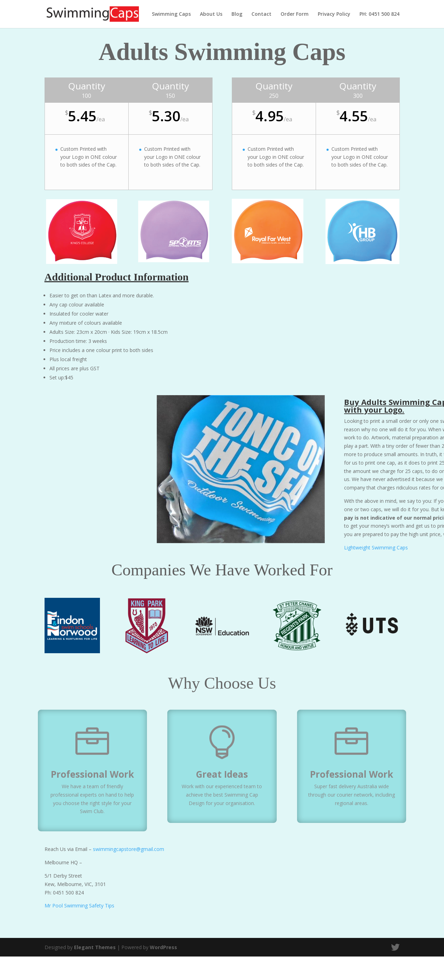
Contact (261, 14)
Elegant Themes (95, 947)
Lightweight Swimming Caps (376, 548)
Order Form (295, 14)
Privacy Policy (334, 14)
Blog (237, 14)
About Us (211, 14)
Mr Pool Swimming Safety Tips (79, 905)
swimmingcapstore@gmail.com (129, 849)
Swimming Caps (171, 14)
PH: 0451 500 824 (379, 14)
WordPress (163, 947)
